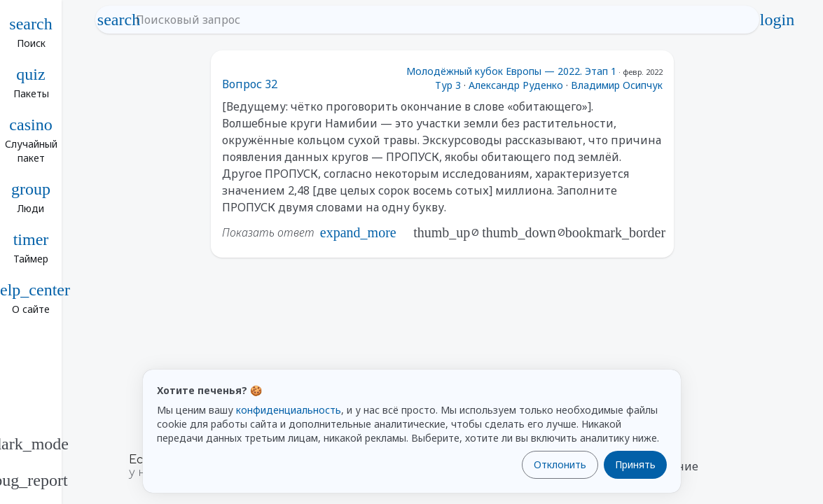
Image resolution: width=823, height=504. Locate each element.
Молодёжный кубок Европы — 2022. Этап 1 (511, 71)
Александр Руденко (516, 85)
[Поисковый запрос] (440, 20)
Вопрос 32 (250, 84)
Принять (635, 464)
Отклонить (560, 464)
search (119, 20)
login (777, 20)
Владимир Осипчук (617, 85)
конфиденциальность (289, 410)
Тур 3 (448, 85)
